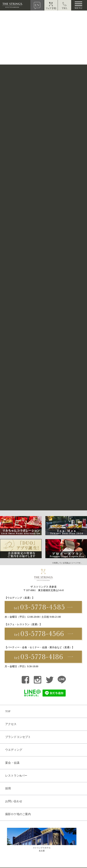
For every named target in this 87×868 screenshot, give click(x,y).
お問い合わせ (14, 801)
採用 (8, 788)
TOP (8, 711)
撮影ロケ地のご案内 (18, 814)
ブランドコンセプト (18, 737)
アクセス (11, 724)
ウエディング (14, 750)
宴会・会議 (12, 763)
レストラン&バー (16, 776)
